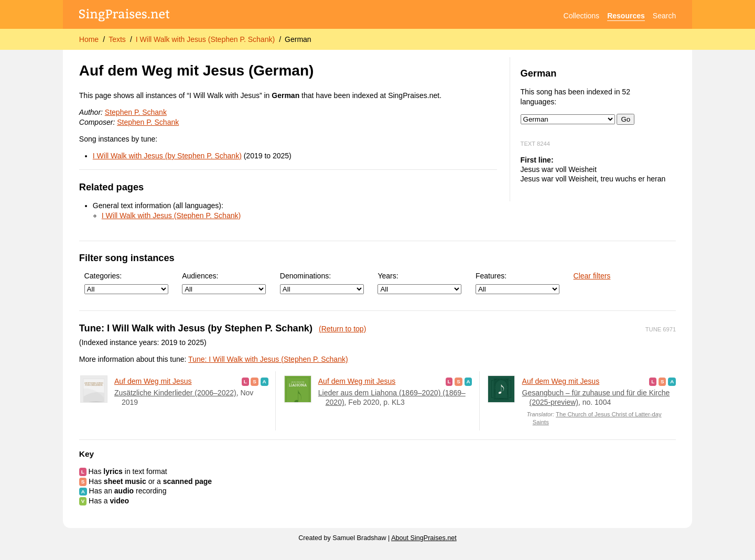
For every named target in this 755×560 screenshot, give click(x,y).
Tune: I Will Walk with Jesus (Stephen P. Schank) (268, 359)
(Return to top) (342, 329)
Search (664, 16)
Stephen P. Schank (136, 112)
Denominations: (322, 283)
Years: (419, 283)
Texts (117, 39)
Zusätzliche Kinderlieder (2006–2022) (175, 393)
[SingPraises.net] (125, 16)
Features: (517, 283)
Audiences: (224, 283)
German (298, 39)
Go (625, 119)
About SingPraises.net (424, 538)
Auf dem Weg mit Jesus (153, 381)
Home (89, 39)
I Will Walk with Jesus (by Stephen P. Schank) (167, 156)
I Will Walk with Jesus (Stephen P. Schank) (205, 39)
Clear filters (592, 276)
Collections (581, 16)
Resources (626, 16)
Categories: (126, 283)
